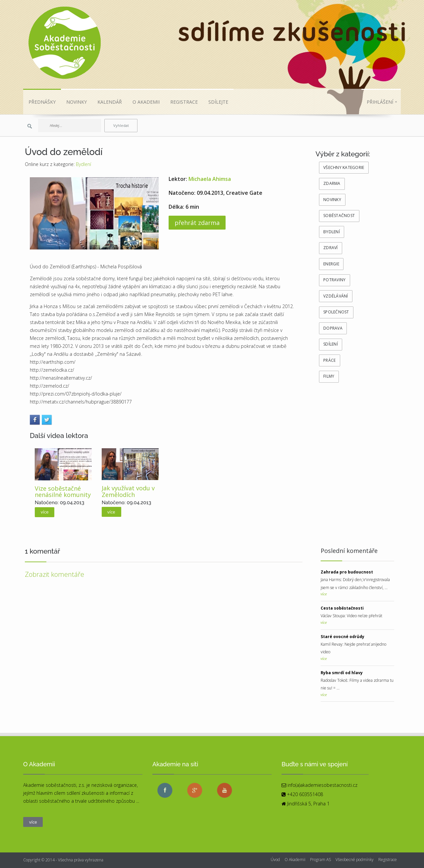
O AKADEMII (146, 102)
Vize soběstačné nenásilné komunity (63, 492)
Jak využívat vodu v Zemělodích (128, 491)
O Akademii (295, 860)
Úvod (275, 860)
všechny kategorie (344, 167)
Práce (329, 360)
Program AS (320, 860)
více (45, 512)
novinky (332, 200)
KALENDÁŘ (110, 102)
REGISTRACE (184, 102)
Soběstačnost (339, 216)
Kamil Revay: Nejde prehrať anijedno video (353, 644)
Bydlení (83, 164)
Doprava (333, 328)
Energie (331, 264)
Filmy (329, 376)
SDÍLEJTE (218, 102)
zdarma (332, 183)
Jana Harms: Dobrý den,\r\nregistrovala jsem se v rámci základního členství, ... (355, 580)
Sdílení (331, 344)
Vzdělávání (336, 296)
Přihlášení (382, 102)
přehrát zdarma (197, 223)
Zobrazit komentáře (54, 574)
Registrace (388, 860)
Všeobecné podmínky (355, 860)
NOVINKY (77, 102)
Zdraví (331, 248)
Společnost (336, 312)
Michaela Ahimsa (210, 179)
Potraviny (334, 280)
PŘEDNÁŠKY (42, 102)
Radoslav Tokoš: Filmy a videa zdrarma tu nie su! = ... (357, 680)
